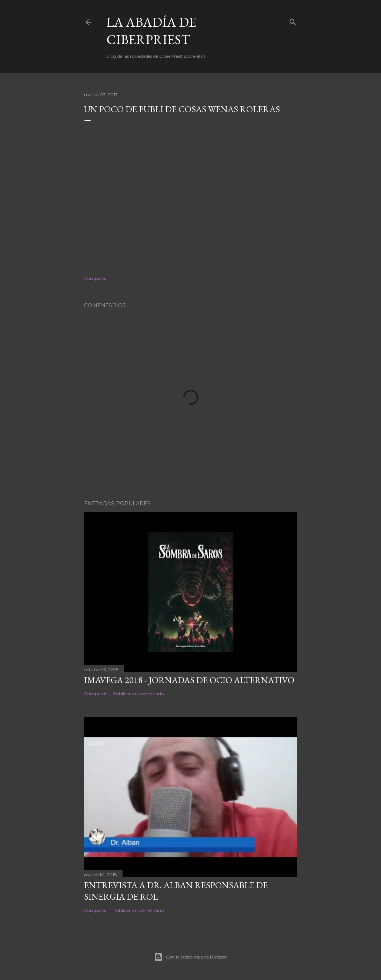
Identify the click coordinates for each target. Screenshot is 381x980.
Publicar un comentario (138, 694)
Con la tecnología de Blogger (190, 957)
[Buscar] (293, 21)
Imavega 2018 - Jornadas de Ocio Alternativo (189, 680)
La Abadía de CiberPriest (151, 31)
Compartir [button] (96, 278)
